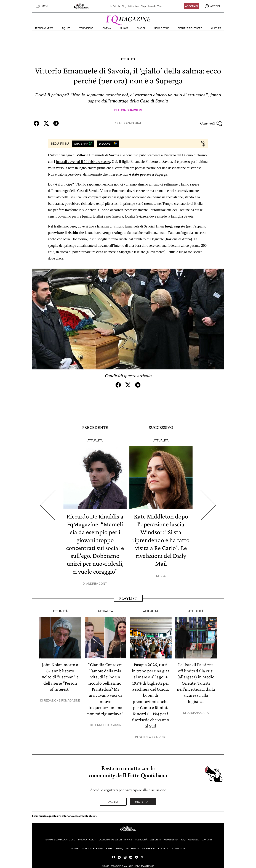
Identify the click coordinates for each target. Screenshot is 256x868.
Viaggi (141, 28)
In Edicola (115, 6)
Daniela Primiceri (152, 736)
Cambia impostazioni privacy (115, 838)
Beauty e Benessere (190, 28)
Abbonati (192, 6)
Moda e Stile (161, 28)
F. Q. (163, 575)
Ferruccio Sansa (107, 724)
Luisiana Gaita (198, 712)
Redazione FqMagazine (62, 699)
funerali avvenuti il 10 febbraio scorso (83, 162)
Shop (143, 6)
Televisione (86, 28)
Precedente (95, 427)
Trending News (44, 28)
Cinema (107, 28)
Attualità (128, 59)
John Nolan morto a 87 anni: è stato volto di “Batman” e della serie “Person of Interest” (60, 676)
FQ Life (66, 28)
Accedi (113, 800)
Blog (124, 6)
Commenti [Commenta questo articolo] (211, 123)
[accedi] (212, 6)
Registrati (143, 800)
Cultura (216, 28)
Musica (124, 28)
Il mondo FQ (155, 6)
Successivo (161, 427)
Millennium (133, 6)
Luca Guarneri (130, 110)
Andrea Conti (97, 583)
